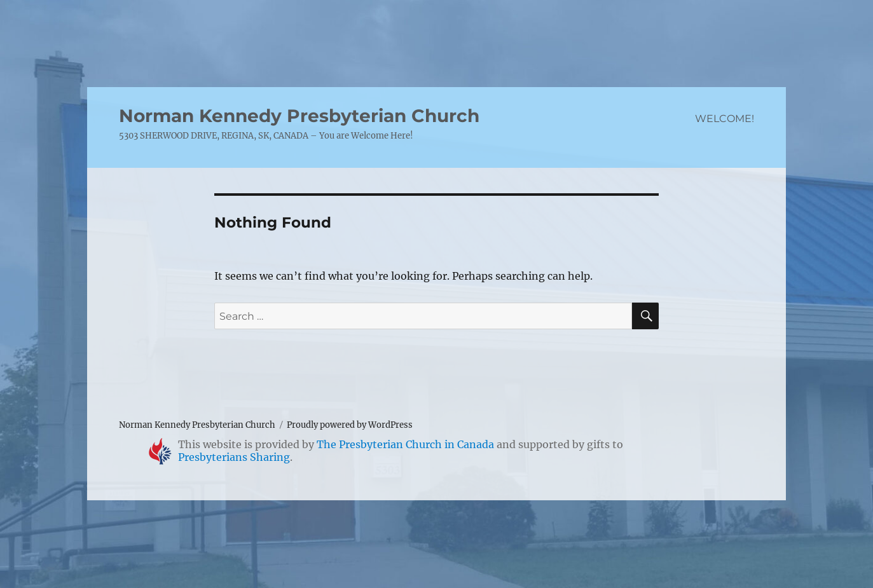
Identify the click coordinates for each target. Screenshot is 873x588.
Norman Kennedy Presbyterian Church (299, 116)
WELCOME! (725, 119)
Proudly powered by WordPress (350, 425)
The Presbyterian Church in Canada (405, 444)
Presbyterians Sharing (234, 457)
